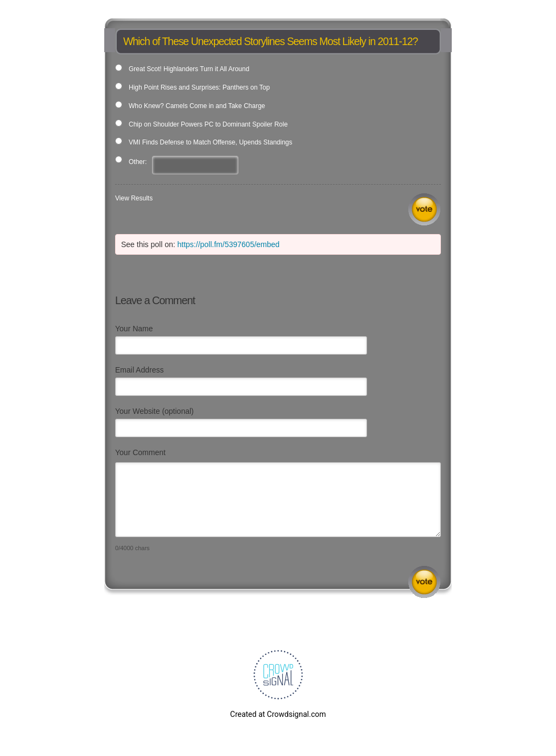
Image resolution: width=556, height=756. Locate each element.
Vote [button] (424, 209)
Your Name (134, 329)
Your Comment (140, 452)
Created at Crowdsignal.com (278, 714)
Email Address (139, 370)
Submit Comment (424, 582)
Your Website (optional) (154, 411)
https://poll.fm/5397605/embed (229, 244)
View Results (134, 198)
